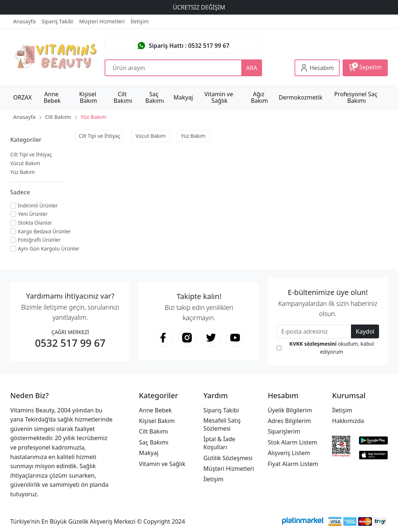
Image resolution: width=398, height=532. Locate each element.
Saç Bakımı (154, 442)
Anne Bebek (155, 410)
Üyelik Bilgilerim (290, 410)
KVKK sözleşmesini (313, 344)
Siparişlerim (284, 431)
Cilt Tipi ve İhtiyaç (31, 154)
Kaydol (365, 331)
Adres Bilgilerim (290, 421)
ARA (251, 68)
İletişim (213, 479)
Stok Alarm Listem (293, 442)
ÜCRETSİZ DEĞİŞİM (199, 7)
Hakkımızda (348, 421)
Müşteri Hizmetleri (229, 469)
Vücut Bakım (25, 163)
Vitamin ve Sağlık (162, 464)
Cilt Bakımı (153, 431)
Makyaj (149, 453)
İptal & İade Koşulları (219, 443)
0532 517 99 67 (70, 343)
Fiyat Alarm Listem (293, 464)
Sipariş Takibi (221, 410)
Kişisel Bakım (157, 421)
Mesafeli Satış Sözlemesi (222, 424)
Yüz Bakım (23, 172)
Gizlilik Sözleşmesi (228, 458)
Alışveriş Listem (289, 453)
